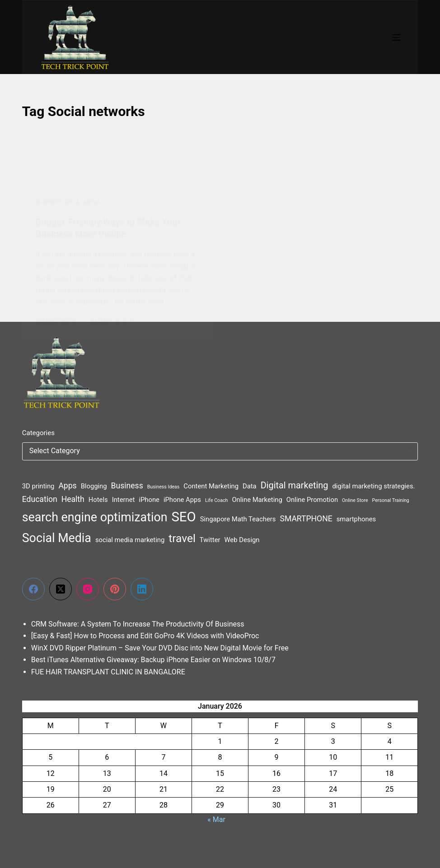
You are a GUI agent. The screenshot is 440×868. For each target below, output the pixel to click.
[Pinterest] (115, 589)
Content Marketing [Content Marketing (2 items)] (211, 486)
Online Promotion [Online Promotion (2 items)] (312, 500)
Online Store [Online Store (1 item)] (355, 500)
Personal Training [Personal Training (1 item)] (391, 500)
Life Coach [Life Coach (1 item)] (216, 500)
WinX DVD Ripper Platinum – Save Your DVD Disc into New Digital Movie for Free (160, 648)
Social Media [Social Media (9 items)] (57, 538)
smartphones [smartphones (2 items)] (356, 519)
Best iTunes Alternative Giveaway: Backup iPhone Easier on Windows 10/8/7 (153, 660)
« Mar (216, 819)
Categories (38, 433)
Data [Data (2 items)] (250, 486)
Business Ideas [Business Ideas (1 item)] (164, 487)
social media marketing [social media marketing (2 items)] (130, 540)
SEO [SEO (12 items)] (183, 517)
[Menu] (396, 37)
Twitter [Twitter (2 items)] (210, 540)
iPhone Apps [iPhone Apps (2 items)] (182, 500)
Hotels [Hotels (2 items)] (98, 500)
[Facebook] (33, 589)
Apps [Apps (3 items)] (67, 486)
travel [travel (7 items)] (182, 538)
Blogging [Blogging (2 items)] (94, 486)
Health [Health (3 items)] (73, 499)
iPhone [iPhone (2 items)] (149, 500)
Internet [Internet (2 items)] (124, 500)
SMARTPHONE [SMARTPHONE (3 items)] (306, 519)
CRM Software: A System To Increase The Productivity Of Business (138, 624)
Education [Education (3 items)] (40, 499)
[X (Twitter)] (61, 589)
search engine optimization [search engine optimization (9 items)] (95, 517)
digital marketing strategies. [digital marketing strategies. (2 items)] (373, 486)
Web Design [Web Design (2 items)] (242, 540)
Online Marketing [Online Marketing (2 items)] (257, 500)
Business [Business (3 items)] (127, 486)
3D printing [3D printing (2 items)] (38, 486)
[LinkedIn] (142, 589)
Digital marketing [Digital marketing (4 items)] (295, 485)
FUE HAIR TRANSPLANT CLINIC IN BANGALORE (108, 672)
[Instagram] (88, 589)
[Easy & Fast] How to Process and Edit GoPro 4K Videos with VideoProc (145, 636)
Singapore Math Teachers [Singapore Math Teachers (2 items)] (238, 519)
